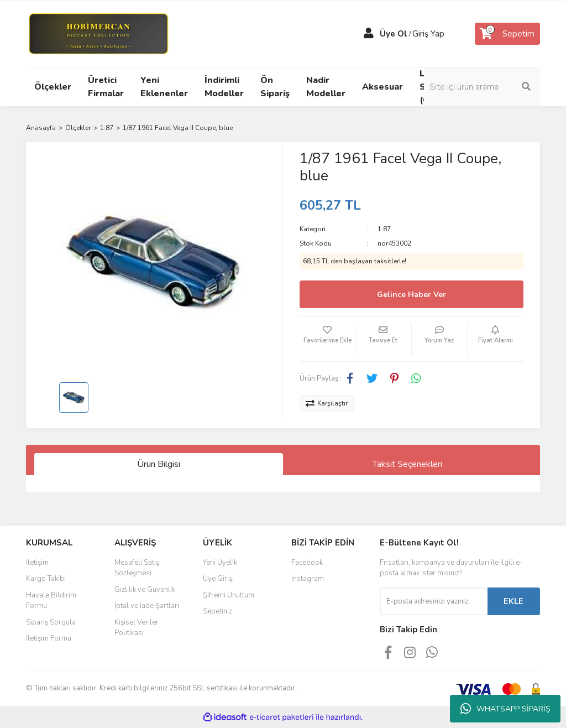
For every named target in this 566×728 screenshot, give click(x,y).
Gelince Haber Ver (412, 295)
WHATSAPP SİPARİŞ (505, 709)
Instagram (308, 579)
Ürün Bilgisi (159, 464)
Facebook (307, 563)
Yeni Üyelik (220, 563)
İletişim (37, 563)
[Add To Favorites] (327, 339)
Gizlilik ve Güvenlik (145, 590)
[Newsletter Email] (434, 601)
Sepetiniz (218, 611)
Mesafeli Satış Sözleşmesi (137, 568)
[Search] (482, 87)
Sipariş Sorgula (51, 622)
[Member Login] (369, 34)
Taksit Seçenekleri (407, 464)
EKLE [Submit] (513, 601)
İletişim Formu (49, 638)
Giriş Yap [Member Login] (428, 34)
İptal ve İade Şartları (147, 606)
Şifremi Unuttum (229, 595)
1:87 (384, 229)
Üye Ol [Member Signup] (394, 34)
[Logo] (98, 33)
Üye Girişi (218, 579)
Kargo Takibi (46, 579)
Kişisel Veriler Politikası (137, 628)
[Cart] (507, 34)
